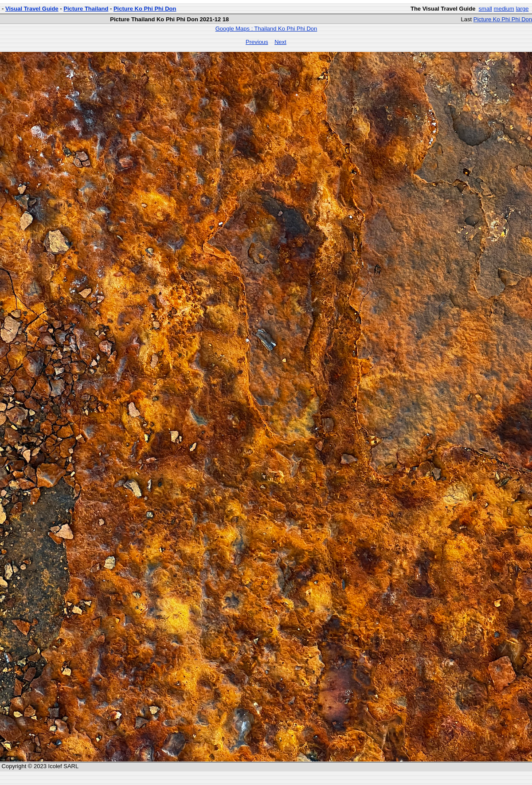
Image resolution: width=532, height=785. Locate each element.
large (522, 9)
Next (280, 42)
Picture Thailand (86, 9)
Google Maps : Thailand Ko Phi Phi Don (266, 29)
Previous (257, 42)
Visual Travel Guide (32, 9)
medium (504, 9)
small (485, 9)
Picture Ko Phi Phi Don (145, 9)
